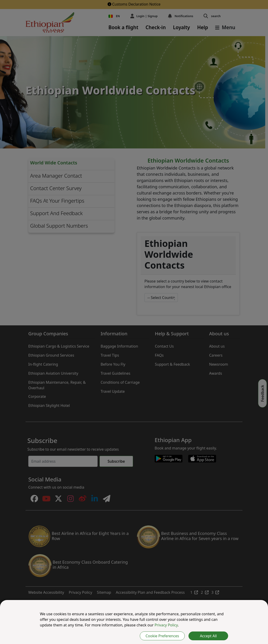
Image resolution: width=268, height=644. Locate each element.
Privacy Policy (166, 625)
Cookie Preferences (162, 636)
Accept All (208, 636)
